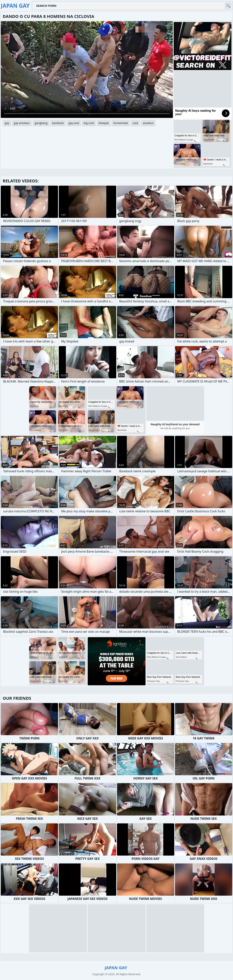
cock (135, 123)
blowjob (104, 123)
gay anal (74, 123)
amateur (148, 123)
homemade (121, 123)
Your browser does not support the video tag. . (87, 70)
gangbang (41, 123)
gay (7, 123)
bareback (58, 123)
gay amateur (22, 123)
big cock (89, 123)
